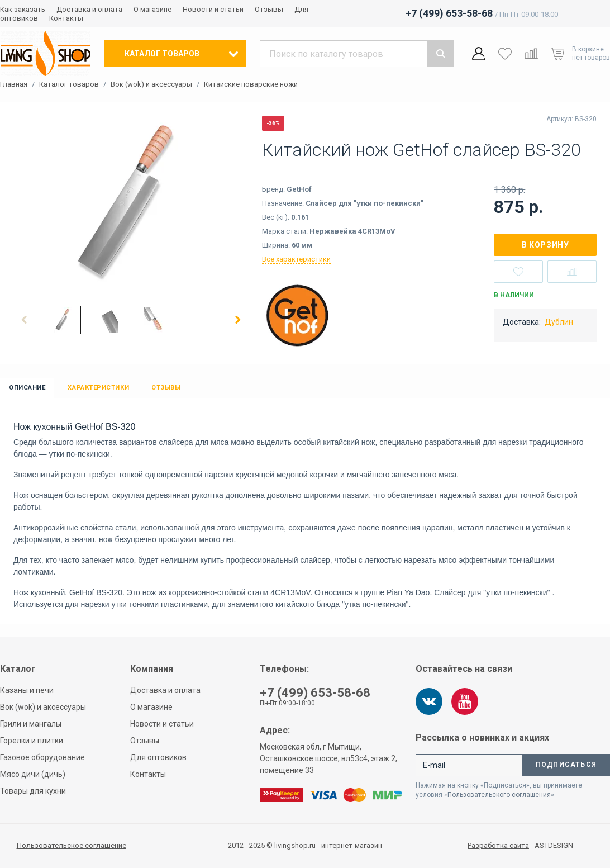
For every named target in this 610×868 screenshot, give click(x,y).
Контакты (66, 18)
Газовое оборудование (42, 757)
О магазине (152, 9)
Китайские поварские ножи (251, 84)
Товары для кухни (33, 791)
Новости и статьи (213, 9)
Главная (14, 84)
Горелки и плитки (32, 741)
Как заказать (23, 9)
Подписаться (566, 765)
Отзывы (269, 9)
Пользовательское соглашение (72, 845)
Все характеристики (296, 259)
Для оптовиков (158, 757)
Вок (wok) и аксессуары (151, 84)
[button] (25, 320)
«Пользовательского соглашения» (499, 795)
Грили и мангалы (31, 724)
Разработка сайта (498, 846)
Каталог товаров (69, 84)
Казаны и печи (27, 690)
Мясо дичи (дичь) (33, 774)
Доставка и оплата (89, 9)
